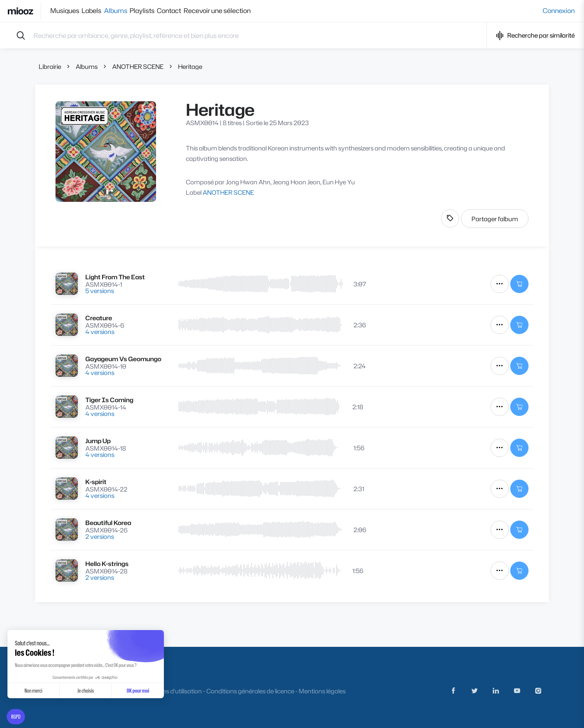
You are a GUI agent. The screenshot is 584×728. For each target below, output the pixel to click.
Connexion (559, 11)
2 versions (100, 536)
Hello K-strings (107, 564)
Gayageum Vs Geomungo (123, 359)
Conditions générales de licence (250, 691)
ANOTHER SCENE (138, 66)
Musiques (65, 11)
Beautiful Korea (108, 523)
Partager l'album (495, 219)
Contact (195, 11)
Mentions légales (322, 691)
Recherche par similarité (535, 36)
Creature (99, 318)
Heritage (190, 66)
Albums (129, 11)
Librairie (50, 66)
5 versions (100, 291)
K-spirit (96, 482)
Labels (98, 11)
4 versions (100, 332)
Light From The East (115, 277)
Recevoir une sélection (250, 11)
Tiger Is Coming (109, 400)
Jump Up (98, 441)
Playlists (162, 11)
